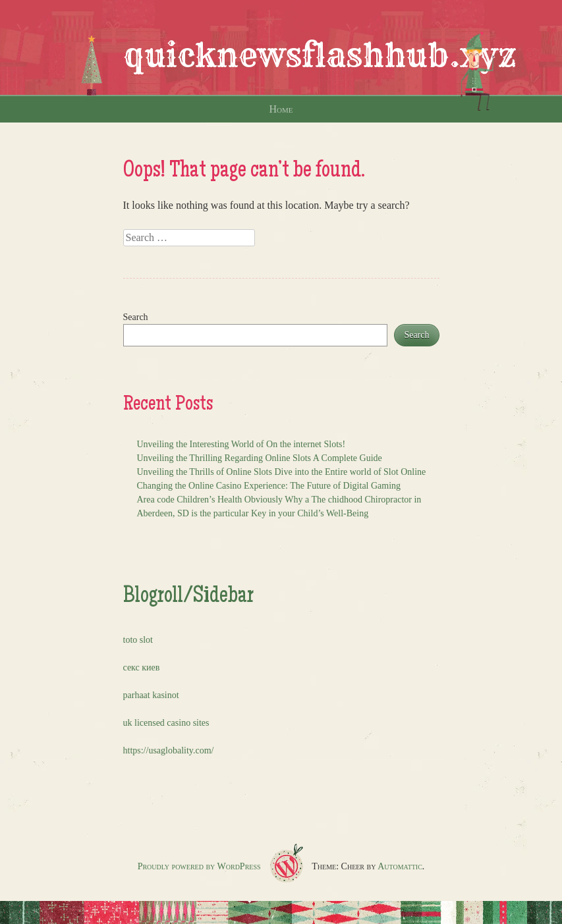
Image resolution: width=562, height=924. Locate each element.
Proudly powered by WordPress (199, 866)
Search (136, 317)
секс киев (142, 667)
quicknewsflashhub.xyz (320, 55)
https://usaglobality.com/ (169, 750)
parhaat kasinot (151, 695)
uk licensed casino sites (166, 723)
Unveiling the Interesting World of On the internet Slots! (241, 444)
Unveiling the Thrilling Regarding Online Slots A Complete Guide (260, 458)
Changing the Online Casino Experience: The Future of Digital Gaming (269, 486)
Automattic (400, 866)
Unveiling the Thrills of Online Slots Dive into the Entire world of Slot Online (282, 472)
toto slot (138, 640)
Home (281, 109)
